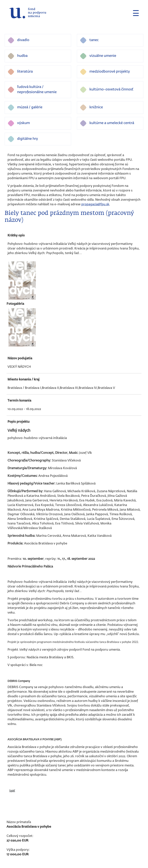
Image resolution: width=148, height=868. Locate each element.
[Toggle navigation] (134, 13)
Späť (12, 791)
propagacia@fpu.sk (95, 205)
